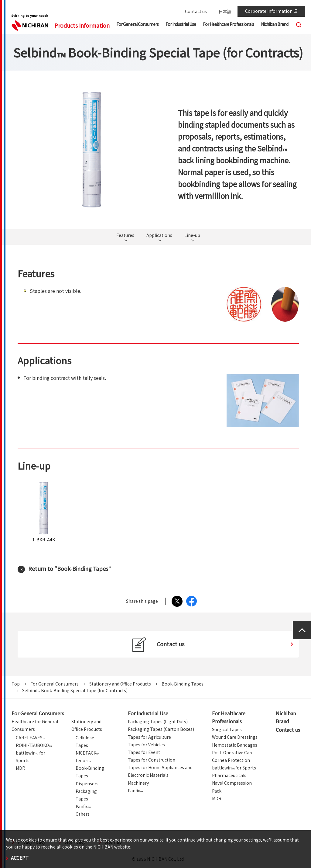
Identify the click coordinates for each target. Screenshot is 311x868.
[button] (137, 25)
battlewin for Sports (234, 768)
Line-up (192, 235)
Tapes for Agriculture (149, 737)
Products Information (82, 25)
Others (83, 814)
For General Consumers (55, 684)
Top (16, 684)
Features (125, 235)
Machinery (138, 783)
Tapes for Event (144, 752)
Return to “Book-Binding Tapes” (70, 568)
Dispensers (87, 783)
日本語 (225, 11)
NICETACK (87, 753)
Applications (159, 235)
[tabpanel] (92, 150)
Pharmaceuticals (229, 775)
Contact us (196, 11)
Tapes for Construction (152, 760)
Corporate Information (271, 11)
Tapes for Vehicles (146, 745)
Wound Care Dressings (235, 737)
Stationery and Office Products (120, 684)
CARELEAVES (31, 738)
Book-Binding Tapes (183, 684)
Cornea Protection (231, 760)
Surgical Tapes (227, 729)
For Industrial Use (148, 713)
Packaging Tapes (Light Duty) (158, 721)
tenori (83, 760)
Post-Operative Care (233, 752)
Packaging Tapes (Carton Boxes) (161, 729)
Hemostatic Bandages (235, 745)
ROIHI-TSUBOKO (34, 745)
